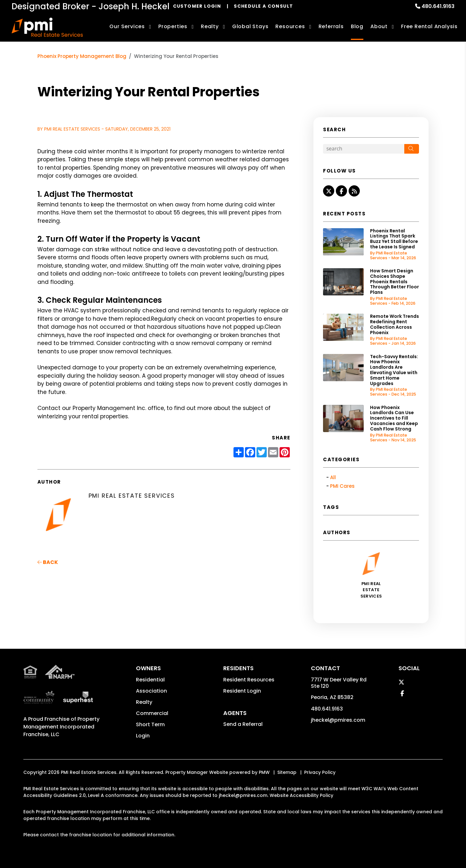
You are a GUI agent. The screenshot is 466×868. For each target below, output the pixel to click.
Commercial (152, 713)
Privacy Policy (320, 772)
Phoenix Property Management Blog (82, 56)
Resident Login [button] (242, 691)
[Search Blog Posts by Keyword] (364, 149)
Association (151, 691)
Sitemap (287, 772)
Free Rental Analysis (429, 26)
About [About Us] (379, 26)
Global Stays (250, 26)
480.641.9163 (438, 6)
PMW (264, 772)
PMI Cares (342, 486)
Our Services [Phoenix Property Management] (127, 26)
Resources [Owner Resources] (290, 26)
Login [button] (143, 736)
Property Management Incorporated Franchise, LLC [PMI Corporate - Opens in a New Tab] (61, 727)
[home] (47, 27)
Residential (150, 680)
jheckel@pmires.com (338, 720)
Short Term (150, 724)
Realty (144, 702)
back (48, 562)
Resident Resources (249, 680)
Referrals (331, 26)
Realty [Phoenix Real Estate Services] (210, 26)
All (333, 477)
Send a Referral (243, 724)
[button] (329, 191)
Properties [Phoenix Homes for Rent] (173, 26)
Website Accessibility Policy (301, 795)
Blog (357, 26)
